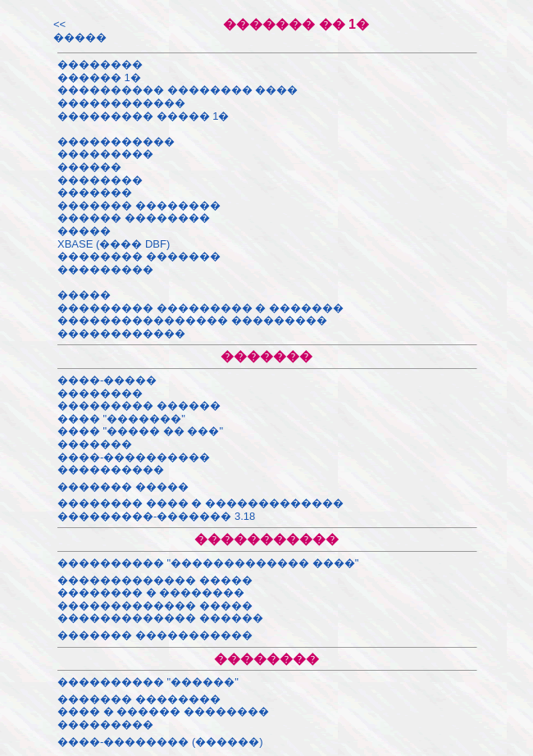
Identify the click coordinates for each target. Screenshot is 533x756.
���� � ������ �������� (163, 711)
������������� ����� (155, 580)
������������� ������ (160, 618)
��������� (105, 154)
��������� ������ (139, 405)
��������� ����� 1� (143, 116)
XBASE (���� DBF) (114, 244)
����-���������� (134, 457)
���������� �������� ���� (178, 90)
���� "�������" (121, 419)
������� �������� (139, 205)
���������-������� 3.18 (156, 516)
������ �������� (134, 218)
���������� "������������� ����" (208, 563)
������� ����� (123, 487)
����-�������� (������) (160, 742)
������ (89, 167)
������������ (121, 103)
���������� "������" (148, 682)
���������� (111, 469)
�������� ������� (139, 256)
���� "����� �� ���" (140, 431)
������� (95, 192)
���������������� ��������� (192, 320)
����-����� (107, 380)
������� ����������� (155, 635)
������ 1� (99, 77)
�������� (100, 64)
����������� (116, 141)
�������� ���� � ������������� (200, 503)
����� (84, 231)
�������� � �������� (151, 592)
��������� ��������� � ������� (200, 308)
